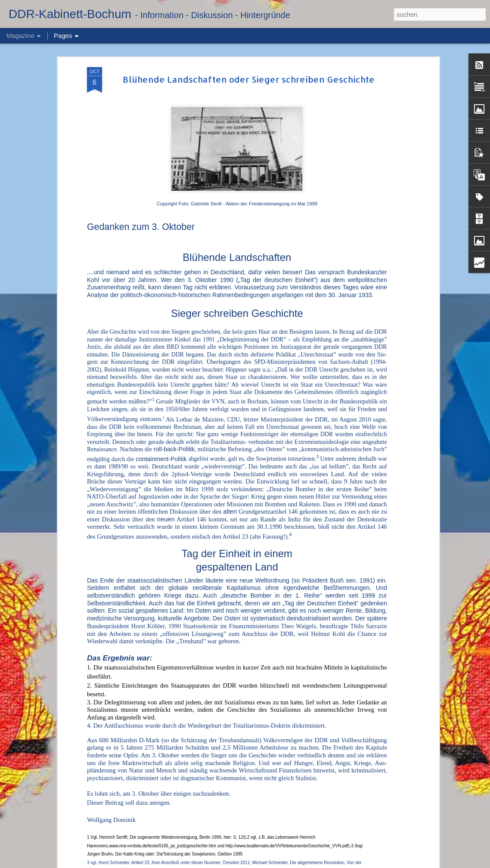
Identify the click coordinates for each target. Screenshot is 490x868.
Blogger (318, 863)
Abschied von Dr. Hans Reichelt (210, 761)
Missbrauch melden (349, 863)
